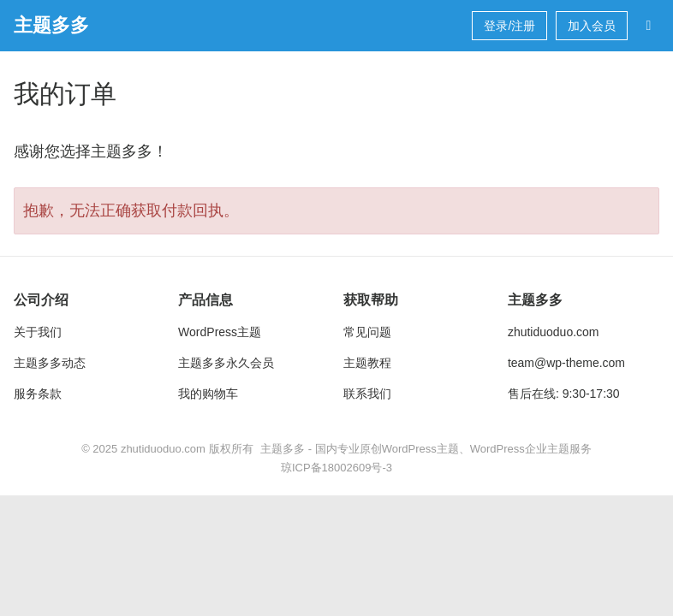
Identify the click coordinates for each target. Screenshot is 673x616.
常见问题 (367, 332)
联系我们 (367, 394)
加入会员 (592, 26)
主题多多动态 (50, 363)
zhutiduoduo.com (554, 332)
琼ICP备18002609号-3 (336, 468)
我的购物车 (208, 394)
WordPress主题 (220, 332)
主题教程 (367, 363)
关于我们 (38, 332)
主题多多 (51, 25)
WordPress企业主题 (520, 449)
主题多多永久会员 (226, 363)
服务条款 (38, 394)
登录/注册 (509, 26)
